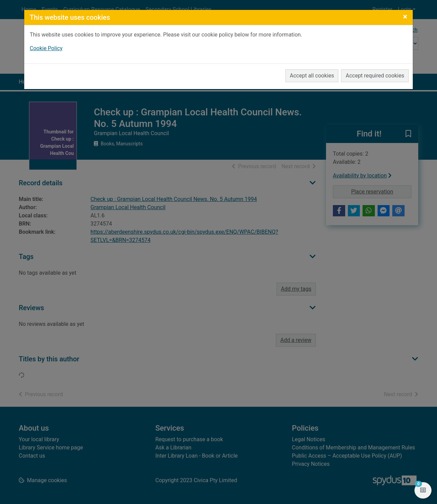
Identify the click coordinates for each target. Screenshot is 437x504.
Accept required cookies (375, 76)
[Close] (405, 17)
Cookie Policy (46, 48)
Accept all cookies (312, 76)
